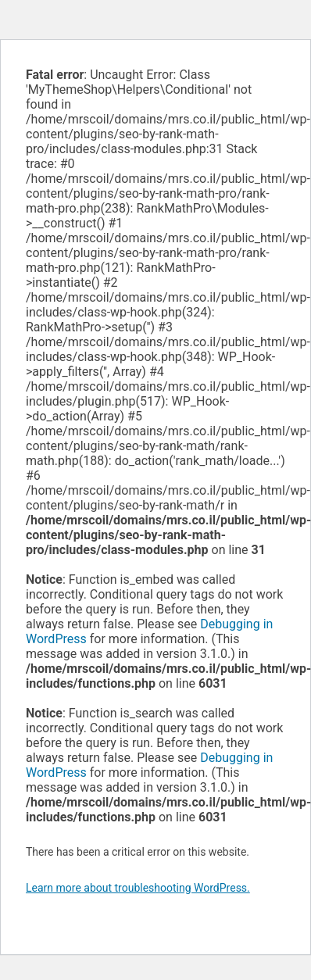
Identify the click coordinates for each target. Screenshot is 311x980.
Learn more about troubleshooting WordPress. (138, 888)
